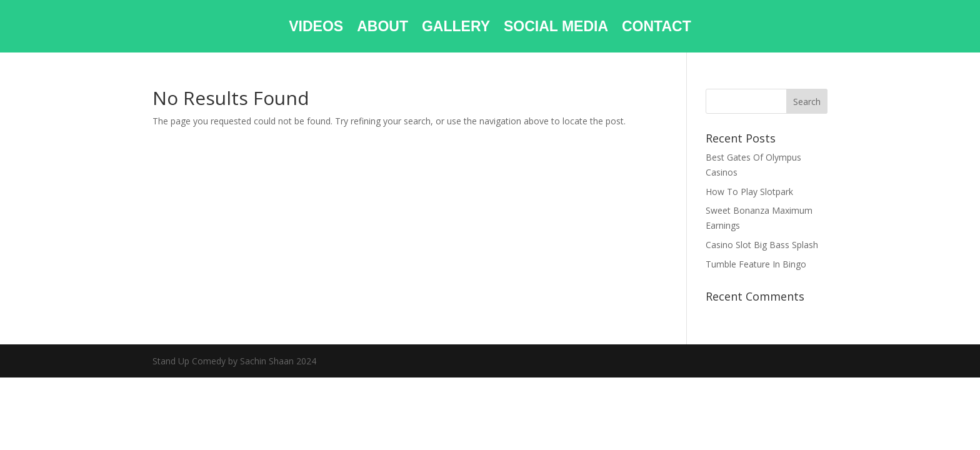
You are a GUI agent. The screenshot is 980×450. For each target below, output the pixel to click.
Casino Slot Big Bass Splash (762, 245)
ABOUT (382, 28)
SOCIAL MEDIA (556, 28)
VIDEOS (316, 28)
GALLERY (456, 28)
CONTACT (657, 28)
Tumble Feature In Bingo (756, 264)
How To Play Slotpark (749, 192)
